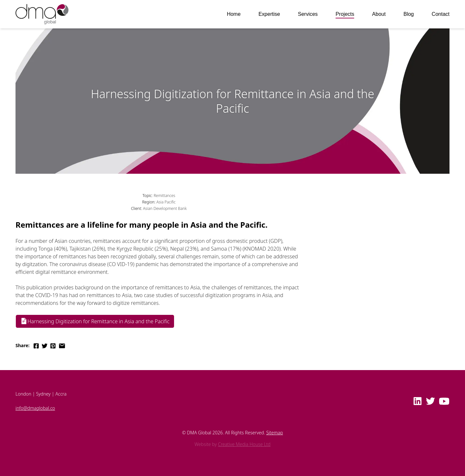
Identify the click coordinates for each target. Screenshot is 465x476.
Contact (441, 14)
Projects (345, 14)
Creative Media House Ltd (244, 444)
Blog (408, 14)
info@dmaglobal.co (35, 408)
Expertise (269, 14)
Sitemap (274, 433)
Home (234, 14)
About (379, 14)
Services (308, 14)
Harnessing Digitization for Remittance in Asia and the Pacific (95, 321)
